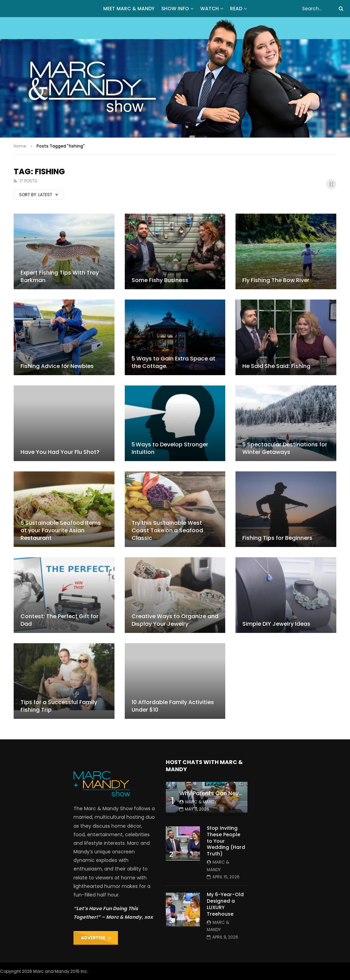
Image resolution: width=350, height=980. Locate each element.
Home (20, 146)
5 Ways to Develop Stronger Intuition (170, 448)
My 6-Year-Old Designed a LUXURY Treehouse (225, 904)
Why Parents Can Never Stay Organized (234, 793)
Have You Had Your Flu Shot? (60, 452)
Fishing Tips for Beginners (277, 538)
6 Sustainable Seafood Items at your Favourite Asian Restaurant (61, 530)
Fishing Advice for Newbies (57, 366)
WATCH (210, 9)
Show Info (175, 9)
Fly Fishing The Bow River (276, 280)
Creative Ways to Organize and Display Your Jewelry (175, 620)
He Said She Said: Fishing (276, 366)
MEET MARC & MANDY (129, 9)
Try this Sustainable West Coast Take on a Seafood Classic (167, 530)
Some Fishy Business (160, 280)
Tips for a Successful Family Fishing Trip (59, 706)
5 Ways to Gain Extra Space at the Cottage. (173, 362)
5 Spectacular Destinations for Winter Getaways (285, 448)
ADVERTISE (96, 938)
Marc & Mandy (201, 802)
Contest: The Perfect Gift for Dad (59, 620)
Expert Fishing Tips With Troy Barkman (60, 276)
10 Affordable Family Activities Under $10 (173, 706)
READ (236, 9)
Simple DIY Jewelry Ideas (276, 624)
